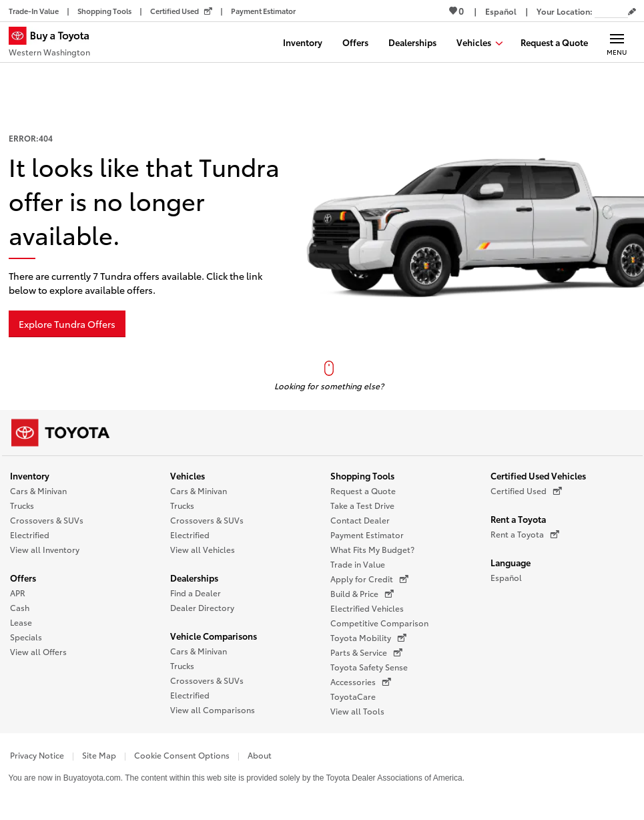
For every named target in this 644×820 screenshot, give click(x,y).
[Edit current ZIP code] (632, 12)
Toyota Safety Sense (369, 667)
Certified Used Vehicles (538, 475)
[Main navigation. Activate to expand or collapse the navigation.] (617, 42)
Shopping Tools (362, 475)
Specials (26, 637)
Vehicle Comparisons (214, 636)
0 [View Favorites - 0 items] (456, 11)
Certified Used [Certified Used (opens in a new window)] (526, 491)
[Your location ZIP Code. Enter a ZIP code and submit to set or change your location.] (611, 11)
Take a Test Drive (362, 505)
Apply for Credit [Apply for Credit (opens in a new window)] (369, 579)
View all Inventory (45, 549)
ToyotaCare (353, 696)
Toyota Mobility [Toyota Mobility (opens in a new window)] (368, 638)
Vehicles (188, 475)
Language (511, 562)
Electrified (30, 535)
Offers (23, 578)
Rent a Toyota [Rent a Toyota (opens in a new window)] (525, 534)
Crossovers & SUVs (47, 520)
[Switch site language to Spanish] (501, 11)
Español (506, 577)
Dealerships (194, 578)
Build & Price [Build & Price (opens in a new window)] (362, 594)
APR (18, 593)
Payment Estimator (367, 535)
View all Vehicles (203, 549)
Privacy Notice (37, 755)
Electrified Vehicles (367, 608)
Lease (21, 622)
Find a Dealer (196, 593)
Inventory (30, 475)
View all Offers (38, 651)
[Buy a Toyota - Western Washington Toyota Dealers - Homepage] (55, 43)
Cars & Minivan (38, 490)
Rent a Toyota (518, 519)
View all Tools (357, 711)
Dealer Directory (202, 607)
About (260, 755)
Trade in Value (358, 564)
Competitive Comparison (379, 623)
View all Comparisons (213, 709)
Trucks (22, 505)
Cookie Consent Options (182, 755)
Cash (20, 607)
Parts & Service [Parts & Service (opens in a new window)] (366, 652)
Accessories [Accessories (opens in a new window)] (361, 682)
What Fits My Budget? (372, 549)
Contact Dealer (360, 520)
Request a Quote (363, 490)
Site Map (99, 755)
